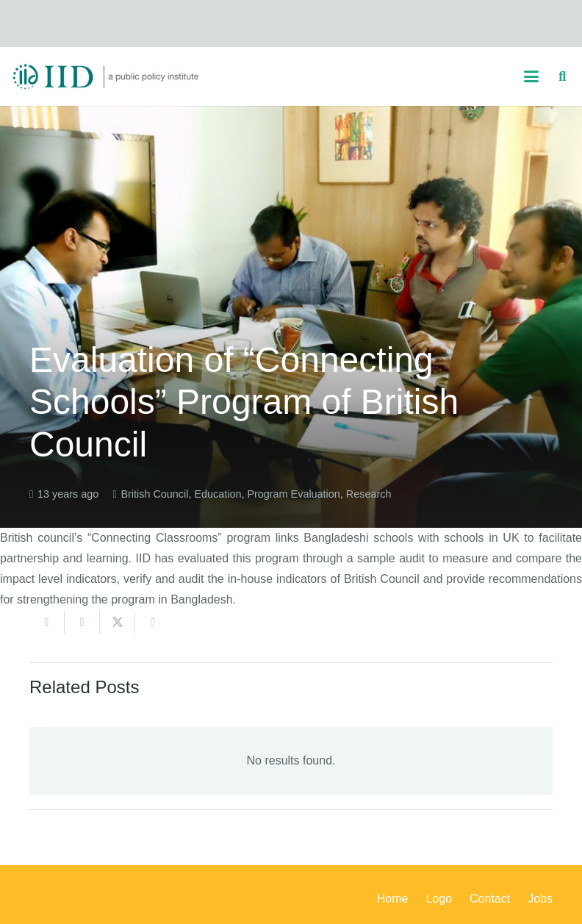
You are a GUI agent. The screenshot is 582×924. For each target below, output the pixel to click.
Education (218, 494)
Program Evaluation (293, 494)
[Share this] (82, 623)
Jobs (540, 899)
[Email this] (47, 623)
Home (393, 899)
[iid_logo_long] (106, 76)
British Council (154, 494)
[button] (531, 76)
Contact (490, 899)
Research (369, 494)
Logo (439, 899)
